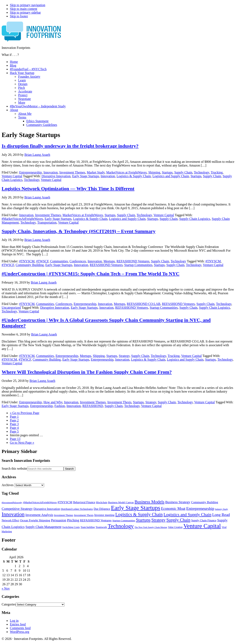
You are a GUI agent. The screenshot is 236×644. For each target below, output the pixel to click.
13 (15, 439)
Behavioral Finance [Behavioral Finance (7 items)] (84, 502)
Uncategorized (11, 308)
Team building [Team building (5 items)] (88, 527)
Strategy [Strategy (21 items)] (158, 520)
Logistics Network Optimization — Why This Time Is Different (68, 189)
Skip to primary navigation (28, 5)
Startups (167, 172)
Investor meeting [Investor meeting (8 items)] (104, 515)
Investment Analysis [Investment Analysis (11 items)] (39, 515)
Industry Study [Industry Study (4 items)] (222, 509)
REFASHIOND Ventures (133, 261)
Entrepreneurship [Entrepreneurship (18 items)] (200, 508)
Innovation (51, 172)
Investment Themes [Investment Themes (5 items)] (64, 515)
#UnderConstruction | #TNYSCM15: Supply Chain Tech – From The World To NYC (91, 274)
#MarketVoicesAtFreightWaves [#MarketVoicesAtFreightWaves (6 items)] (40, 502)
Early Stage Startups (86, 176)
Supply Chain (183, 172)
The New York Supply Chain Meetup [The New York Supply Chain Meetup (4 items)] (151, 527)
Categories (9, 604)
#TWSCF (42, 261)
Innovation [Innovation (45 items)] (13, 514)
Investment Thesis (119, 402)
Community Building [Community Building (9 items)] (205, 502)
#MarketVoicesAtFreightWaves (22, 219)
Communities (59, 261)
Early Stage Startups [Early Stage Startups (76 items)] (136, 508)
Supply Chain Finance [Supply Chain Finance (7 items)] (204, 520)
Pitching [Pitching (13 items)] (73, 520)
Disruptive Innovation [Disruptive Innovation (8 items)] (47, 509)
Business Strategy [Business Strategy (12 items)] (178, 502)
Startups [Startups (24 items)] (143, 520)
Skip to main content (24, 9)
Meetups (109, 261)
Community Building (30, 265)
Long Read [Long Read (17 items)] (221, 515)
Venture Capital (12, 176)
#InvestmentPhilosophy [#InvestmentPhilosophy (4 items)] (12, 503)
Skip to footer (19, 16)
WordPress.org (20, 632)
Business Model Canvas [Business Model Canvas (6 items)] (121, 502)
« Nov (6, 588)
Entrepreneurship (30, 172)
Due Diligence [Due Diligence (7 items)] (102, 509)
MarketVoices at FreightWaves (127, 172)
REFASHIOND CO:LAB (144, 304)
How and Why (53, 402)
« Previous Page (25, 413)
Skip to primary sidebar (25, 12)
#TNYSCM (27, 261)
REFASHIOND (93, 406)
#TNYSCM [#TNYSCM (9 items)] (65, 502)
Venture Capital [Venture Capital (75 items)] (202, 526)
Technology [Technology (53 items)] (121, 526)
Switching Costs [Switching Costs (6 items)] (71, 527)
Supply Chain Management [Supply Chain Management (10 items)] (43, 527)
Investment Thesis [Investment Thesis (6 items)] (84, 515)
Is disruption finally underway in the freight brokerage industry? (70, 146)
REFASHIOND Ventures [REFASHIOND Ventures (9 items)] (96, 520)
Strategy (124, 356)
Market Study (96, 172)
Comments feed (20, 628)
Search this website (14, 469)
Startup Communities (138, 265)
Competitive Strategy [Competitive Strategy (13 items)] (17, 509)
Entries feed (18, 624)
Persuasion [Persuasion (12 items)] (59, 520)
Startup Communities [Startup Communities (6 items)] (124, 520)
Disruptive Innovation (56, 176)
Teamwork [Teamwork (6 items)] (101, 527)
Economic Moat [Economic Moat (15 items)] (173, 509)
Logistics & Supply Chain (134, 176)
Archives (8, 485)
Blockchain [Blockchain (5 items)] (102, 502)
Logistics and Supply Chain (171, 176)
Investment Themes (72, 172)
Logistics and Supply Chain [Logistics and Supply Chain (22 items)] (187, 515)
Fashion (60, 406)
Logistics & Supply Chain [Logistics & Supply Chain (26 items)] (139, 514)
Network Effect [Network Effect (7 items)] (10, 520)
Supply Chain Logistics (195, 219)
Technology (201, 172)
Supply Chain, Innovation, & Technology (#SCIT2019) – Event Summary (79, 231)
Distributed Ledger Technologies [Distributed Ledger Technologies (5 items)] (77, 509)
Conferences (78, 261)
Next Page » (22, 443)
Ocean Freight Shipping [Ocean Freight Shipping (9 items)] (35, 520)
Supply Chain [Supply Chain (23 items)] (178, 520)
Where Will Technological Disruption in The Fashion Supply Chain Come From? (87, 372)
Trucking (217, 172)
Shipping (154, 172)
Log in (14, 621)
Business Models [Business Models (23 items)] (150, 502)
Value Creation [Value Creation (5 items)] (175, 527)
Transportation (47, 222)
